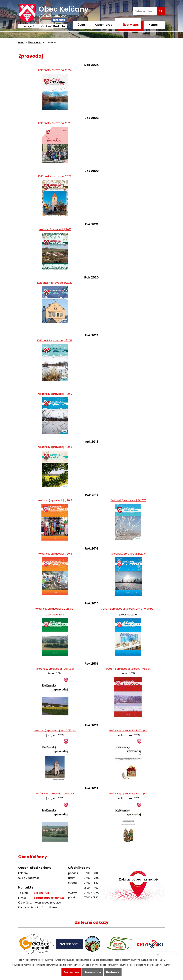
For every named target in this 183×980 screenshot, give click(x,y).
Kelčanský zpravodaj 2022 (55, 176)
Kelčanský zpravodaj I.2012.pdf (55, 794)
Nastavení (113, 972)
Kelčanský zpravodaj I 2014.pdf (55, 669)
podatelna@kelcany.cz (49, 898)
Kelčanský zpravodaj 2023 (55, 123)
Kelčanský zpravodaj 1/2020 (55, 283)
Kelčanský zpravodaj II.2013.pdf (128, 730)
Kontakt (154, 25)
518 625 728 (41, 893)
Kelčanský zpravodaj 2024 (55, 70)
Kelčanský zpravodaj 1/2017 (55, 500)
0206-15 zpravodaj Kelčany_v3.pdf (128, 669)
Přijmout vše (71, 972)
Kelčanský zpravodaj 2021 (55, 229)
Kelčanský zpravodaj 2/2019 (55, 340)
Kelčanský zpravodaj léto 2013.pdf (55, 730)
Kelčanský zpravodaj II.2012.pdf (128, 794)
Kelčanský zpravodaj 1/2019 (55, 394)
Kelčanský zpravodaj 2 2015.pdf (55, 609)
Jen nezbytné (93, 972)
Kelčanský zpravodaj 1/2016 (55, 554)
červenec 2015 (55, 615)
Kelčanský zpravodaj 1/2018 (55, 447)
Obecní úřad (104, 25)
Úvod (81, 25)
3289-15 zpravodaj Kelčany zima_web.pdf (128, 609)
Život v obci (131, 25)
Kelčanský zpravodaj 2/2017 (128, 500)
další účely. (160, 960)
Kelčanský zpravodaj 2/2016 (128, 554)
